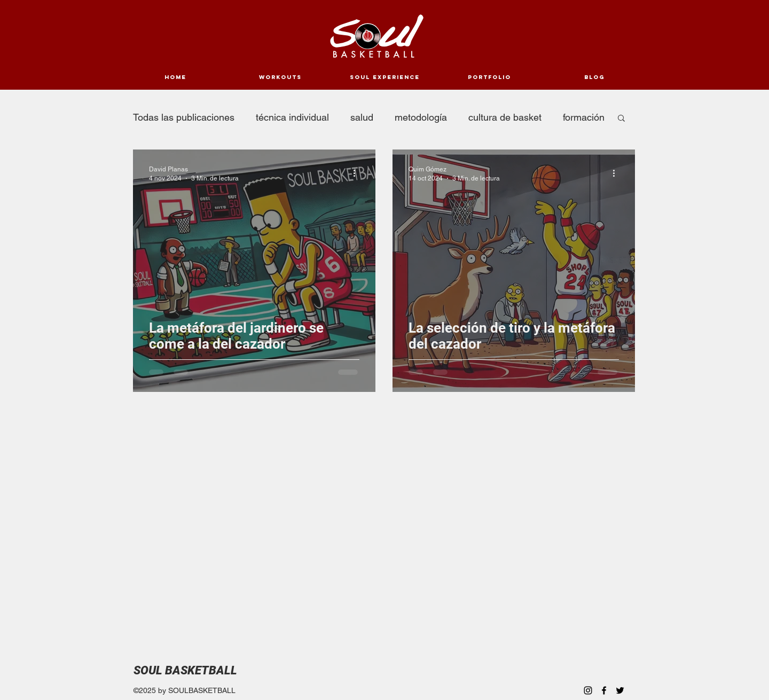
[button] (621, 119)
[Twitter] (620, 690)
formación (584, 117)
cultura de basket (505, 117)
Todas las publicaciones (184, 117)
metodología (421, 117)
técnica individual (292, 117)
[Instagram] (588, 690)
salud (362, 117)
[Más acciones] (358, 173)
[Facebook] (604, 690)
